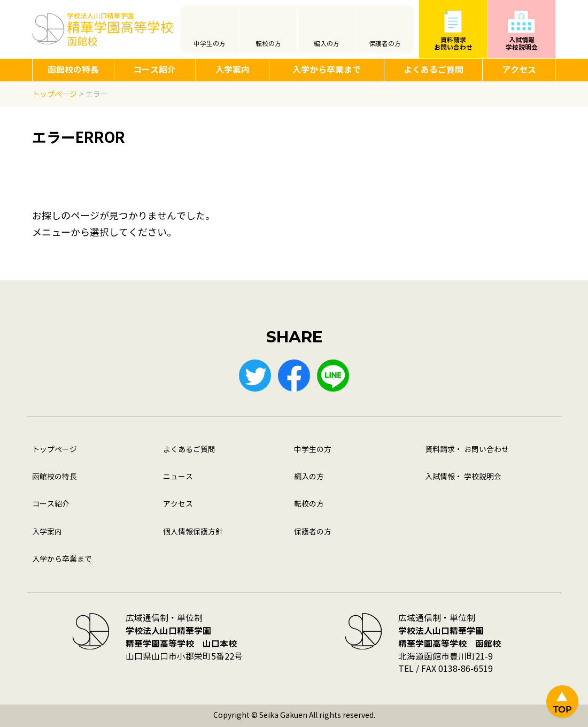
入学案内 (233, 70)
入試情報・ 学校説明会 (463, 477)
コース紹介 (154, 70)
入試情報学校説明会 (522, 44)
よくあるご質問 (434, 70)
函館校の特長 (73, 70)
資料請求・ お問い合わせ (467, 450)
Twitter (255, 376)
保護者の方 (385, 44)
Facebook (294, 376)
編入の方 (327, 44)
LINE (333, 376)
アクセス (519, 70)
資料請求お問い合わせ (453, 44)
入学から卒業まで (327, 70)
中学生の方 (210, 44)
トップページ (55, 450)
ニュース (178, 477)
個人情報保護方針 (193, 532)
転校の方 (268, 44)
